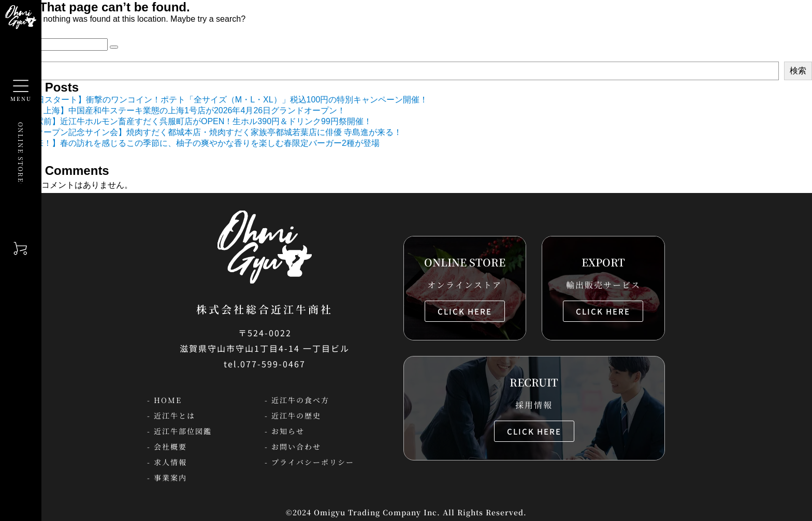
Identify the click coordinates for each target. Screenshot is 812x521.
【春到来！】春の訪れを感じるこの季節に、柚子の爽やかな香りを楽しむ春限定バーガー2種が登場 (195, 143)
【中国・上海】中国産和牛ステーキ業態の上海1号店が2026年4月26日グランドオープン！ (178, 110)
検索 (798, 71)
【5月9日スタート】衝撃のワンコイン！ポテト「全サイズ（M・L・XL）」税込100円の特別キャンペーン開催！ (219, 100)
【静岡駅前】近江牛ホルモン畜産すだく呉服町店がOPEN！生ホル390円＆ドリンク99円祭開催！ (191, 121)
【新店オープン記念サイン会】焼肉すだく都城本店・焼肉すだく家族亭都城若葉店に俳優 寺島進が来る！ (206, 132)
